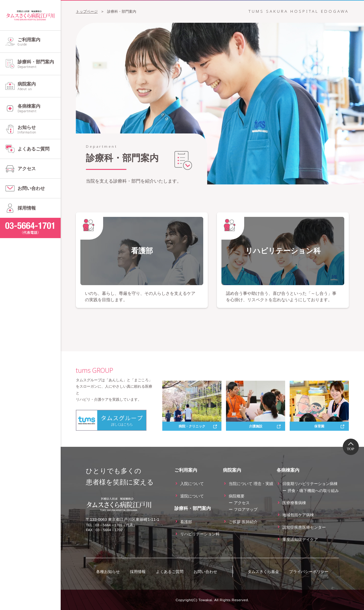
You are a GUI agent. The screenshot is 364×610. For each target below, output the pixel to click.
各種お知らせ (108, 572)
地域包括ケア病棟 (298, 515)
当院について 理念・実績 (251, 484)
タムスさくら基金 (263, 572)
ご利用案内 (39, 42)
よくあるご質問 (34, 149)
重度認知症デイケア (300, 539)
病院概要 (237, 496)
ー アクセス (239, 503)
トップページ (87, 11)
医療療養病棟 (294, 503)
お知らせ (39, 130)
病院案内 (39, 86)
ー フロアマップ (243, 509)
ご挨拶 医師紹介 (243, 522)
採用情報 (27, 208)
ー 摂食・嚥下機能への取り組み (311, 491)
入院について (192, 484)
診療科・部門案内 (39, 64)
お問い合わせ (31, 188)
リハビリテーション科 (200, 534)
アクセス (27, 169)
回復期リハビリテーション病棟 (310, 484)
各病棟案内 (39, 108)
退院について (192, 496)
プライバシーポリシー (309, 572)
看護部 (186, 522)
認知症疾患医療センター (304, 527)
